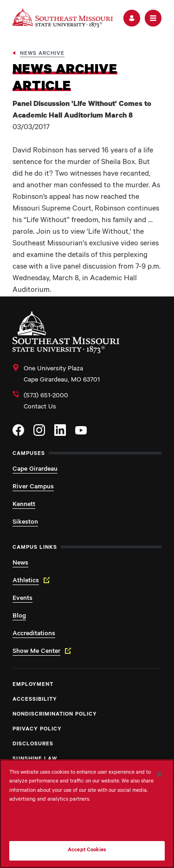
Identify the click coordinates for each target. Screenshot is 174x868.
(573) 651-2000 (46, 396)
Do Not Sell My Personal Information (87, 825)
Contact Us (40, 408)
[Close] (159, 774)
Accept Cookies (87, 851)
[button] (132, 18)
